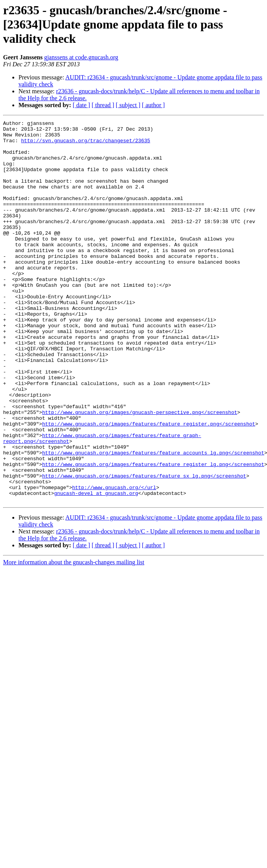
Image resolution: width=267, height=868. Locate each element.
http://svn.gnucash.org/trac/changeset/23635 (86, 145)
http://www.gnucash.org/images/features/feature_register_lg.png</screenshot (153, 533)
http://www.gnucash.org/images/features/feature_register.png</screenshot (149, 485)
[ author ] (154, 105)
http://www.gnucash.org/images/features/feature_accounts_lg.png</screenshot (153, 520)
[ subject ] (128, 105)
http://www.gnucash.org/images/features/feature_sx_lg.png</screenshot (144, 547)
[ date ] (81, 105)
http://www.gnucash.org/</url (114, 561)
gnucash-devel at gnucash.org (96, 568)
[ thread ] (103, 105)
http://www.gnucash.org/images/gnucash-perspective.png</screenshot (139, 471)
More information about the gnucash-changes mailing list (74, 638)
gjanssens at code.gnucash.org (81, 57)
